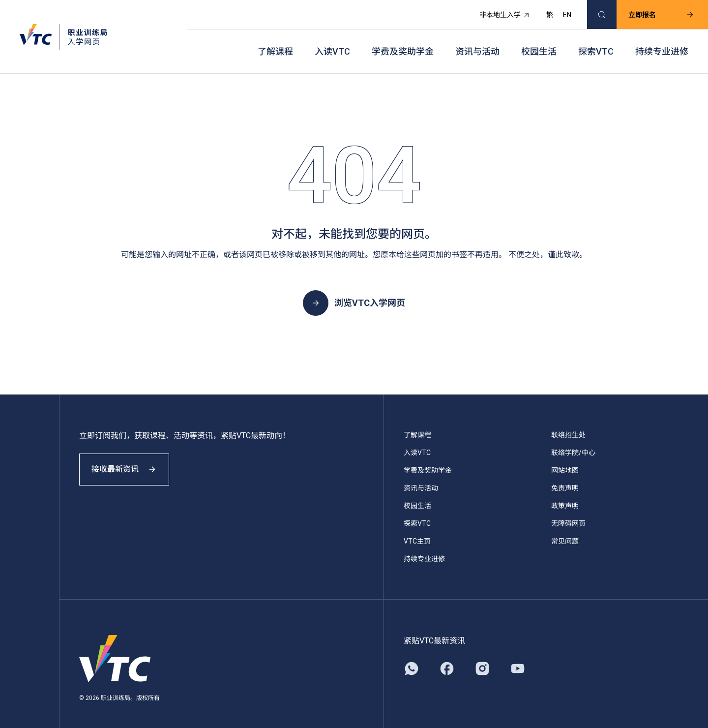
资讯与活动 (477, 45)
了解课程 (275, 45)
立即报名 (655, 13)
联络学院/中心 (573, 443)
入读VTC (332, 45)
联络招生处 (568, 425)
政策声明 (565, 496)
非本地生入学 (499, 13)
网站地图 (565, 460)
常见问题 (565, 531)
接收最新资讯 (128, 464)
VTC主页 (417, 531)
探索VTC (596, 45)
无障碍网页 (568, 514)
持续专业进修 (662, 45)
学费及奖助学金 (403, 45)
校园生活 (539, 45)
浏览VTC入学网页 (354, 293)
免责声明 (565, 478)
